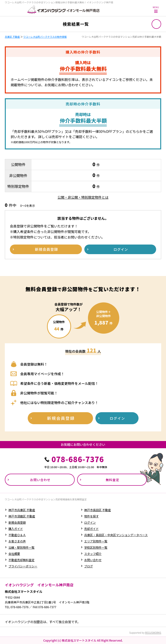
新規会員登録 (17, 522)
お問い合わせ (93, 560)
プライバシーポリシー (23, 566)
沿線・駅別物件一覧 (21, 547)
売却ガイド (92, 529)
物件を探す (92, 516)
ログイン (90, 522)
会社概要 (14, 554)
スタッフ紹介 (93, 554)
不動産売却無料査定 (21, 560)
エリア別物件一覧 (96, 541)
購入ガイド (16, 529)
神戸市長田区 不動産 (98, 510)
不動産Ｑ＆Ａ (17, 535)
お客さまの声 (17, 541)
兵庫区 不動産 (12, 37)
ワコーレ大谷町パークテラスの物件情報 (45, 37)
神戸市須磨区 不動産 (22, 516)
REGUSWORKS (153, 633)
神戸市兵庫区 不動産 (22, 510)
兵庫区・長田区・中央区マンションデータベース (116, 535)
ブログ (89, 566)
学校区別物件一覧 (96, 547)
